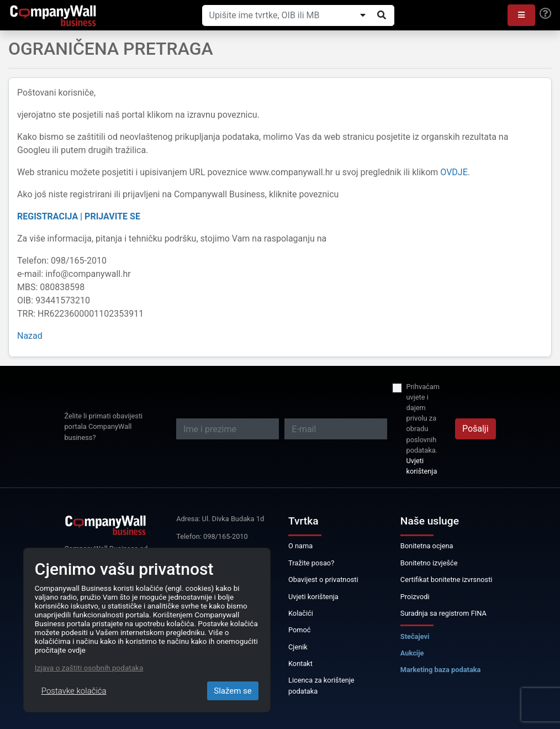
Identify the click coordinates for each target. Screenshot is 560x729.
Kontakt (300, 664)
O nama (300, 546)
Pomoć (300, 630)
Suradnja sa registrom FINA (443, 613)
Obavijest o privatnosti (323, 579)
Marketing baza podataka (441, 670)
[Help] (545, 14)
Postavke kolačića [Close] (74, 691)
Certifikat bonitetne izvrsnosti (447, 579)
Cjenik (298, 647)
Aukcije (412, 653)
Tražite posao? (311, 563)
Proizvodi (415, 597)
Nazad (30, 336)
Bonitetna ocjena (427, 546)
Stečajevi (415, 636)
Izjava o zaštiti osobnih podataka (89, 668)
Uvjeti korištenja (421, 466)
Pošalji (476, 429)
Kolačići (301, 613)
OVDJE (454, 172)
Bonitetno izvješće (429, 563)
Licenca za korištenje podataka (321, 685)
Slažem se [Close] (233, 691)
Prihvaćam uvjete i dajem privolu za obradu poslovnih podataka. (423, 418)
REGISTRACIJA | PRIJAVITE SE (79, 216)
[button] (521, 15)
